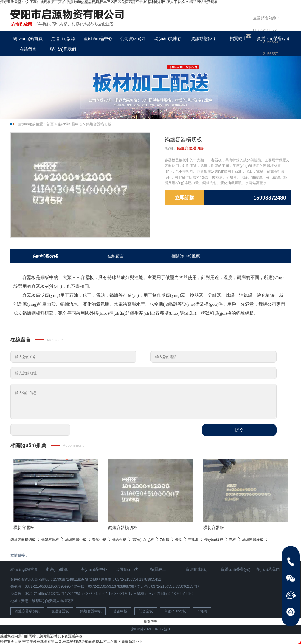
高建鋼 (196, 540)
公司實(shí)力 (133, 38)
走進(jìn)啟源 (63, 38)
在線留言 (28, 49)
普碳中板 (102, 540)
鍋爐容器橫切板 (99, 124)
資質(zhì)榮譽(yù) (235, 569)
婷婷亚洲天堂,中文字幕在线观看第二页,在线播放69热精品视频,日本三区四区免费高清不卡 (71, 641)
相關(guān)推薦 (185, 256)
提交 (239, 430)
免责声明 (150, 621)
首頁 (50, 124)
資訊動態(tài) (203, 38)
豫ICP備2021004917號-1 (150, 629)
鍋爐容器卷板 (255, 540)
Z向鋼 (167, 540)
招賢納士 (238, 38)
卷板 (235, 540)
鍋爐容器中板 (78, 540)
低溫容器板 (52, 540)
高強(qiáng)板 (146, 540)
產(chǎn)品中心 (98, 38)
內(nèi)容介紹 (46, 256)
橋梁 (181, 540)
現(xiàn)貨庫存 (168, 38)
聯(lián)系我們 (63, 49)
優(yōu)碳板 (216, 540)
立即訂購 (184, 198)
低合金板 (122, 540)
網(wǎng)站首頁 (28, 38)
